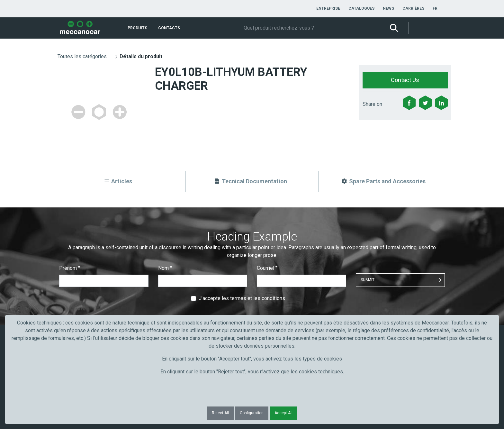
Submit (368, 280)
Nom (165, 268)
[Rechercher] (312, 28)
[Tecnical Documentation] (252, 181)
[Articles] (119, 181)
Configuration (252, 413)
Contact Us (405, 80)
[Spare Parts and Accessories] (385, 181)
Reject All (220, 413)
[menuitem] (328, 8)
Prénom (70, 268)
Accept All (283, 413)
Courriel (267, 268)
